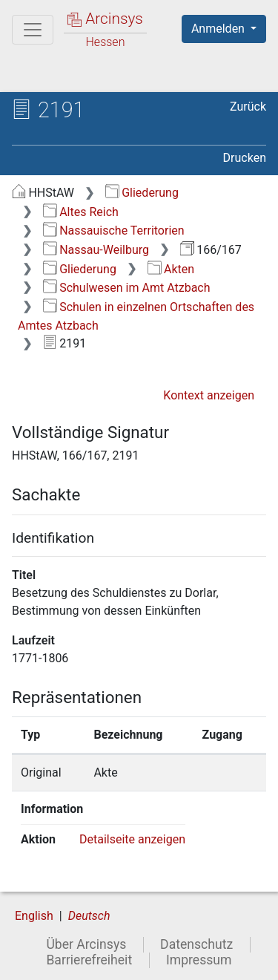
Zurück (248, 107)
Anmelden (219, 29)
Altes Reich (81, 212)
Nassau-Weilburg (96, 250)
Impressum (199, 960)
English (34, 916)
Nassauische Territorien (114, 231)
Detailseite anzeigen (132, 839)
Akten (171, 269)
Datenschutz (196, 944)
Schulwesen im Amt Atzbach (127, 288)
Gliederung (142, 193)
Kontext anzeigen (209, 395)
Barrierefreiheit (89, 960)
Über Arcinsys (86, 944)
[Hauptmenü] (33, 30)
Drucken (245, 158)
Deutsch (89, 916)
